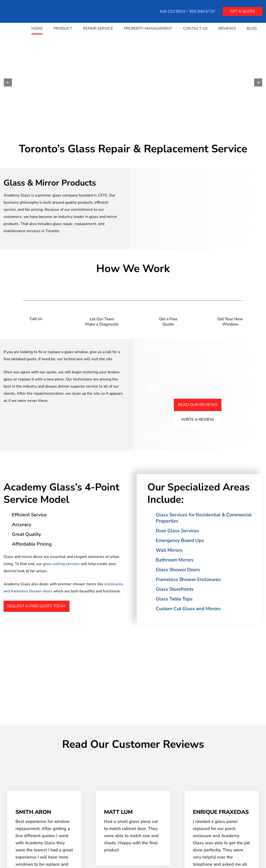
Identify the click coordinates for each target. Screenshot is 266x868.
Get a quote (243, 11)
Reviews (227, 29)
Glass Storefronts (175, 589)
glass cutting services (61, 564)
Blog (252, 29)
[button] (8, 82)
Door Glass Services (177, 531)
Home (37, 29)
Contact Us (195, 29)
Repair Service (98, 29)
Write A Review (198, 420)
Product (63, 29)
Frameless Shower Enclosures (188, 579)
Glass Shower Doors (178, 570)
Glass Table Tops (174, 599)
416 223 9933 (172, 12)
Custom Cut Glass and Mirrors (188, 609)
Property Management (148, 29)
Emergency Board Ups (180, 540)
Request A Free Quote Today (37, 606)
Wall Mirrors (169, 550)
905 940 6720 (202, 12)
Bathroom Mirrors (175, 560)
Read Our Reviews (198, 405)
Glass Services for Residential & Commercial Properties (204, 518)
